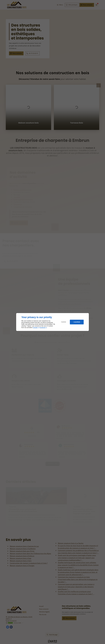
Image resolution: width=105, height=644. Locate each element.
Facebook (42, 328)
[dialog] (53, 322)
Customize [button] (64, 322)
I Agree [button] (77, 322)
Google (35, 328)
